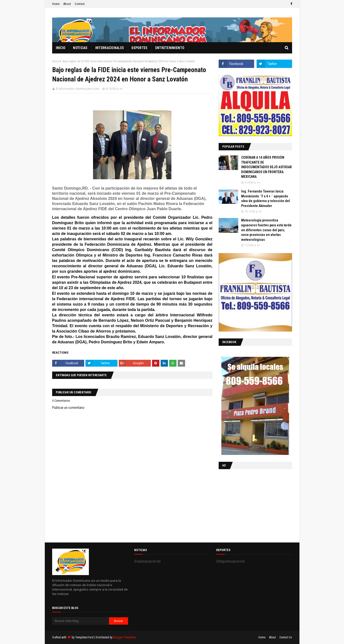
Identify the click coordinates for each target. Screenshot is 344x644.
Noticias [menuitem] (80, 48)
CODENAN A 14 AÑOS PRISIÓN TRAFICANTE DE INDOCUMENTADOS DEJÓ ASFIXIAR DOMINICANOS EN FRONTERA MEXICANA (267, 167)
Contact (80, 4)
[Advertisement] (249, 505)
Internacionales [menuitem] (110, 48)
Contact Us (286, 637)
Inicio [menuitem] (61, 48)
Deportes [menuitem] (139, 48)
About (67, 4)
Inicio (55, 61)
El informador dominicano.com (77, 89)
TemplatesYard (84, 637)
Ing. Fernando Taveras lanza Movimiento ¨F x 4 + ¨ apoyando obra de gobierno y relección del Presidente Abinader (266, 199)
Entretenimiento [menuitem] (170, 48)
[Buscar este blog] (81, 621)
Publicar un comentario (68, 408)
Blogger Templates (125, 637)
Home (56, 4)
